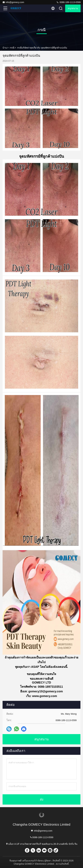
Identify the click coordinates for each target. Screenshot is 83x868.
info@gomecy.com (13, 2)
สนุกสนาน (73, 8)
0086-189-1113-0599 (68, 2)
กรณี (12, 48)
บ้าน (5, 48)
